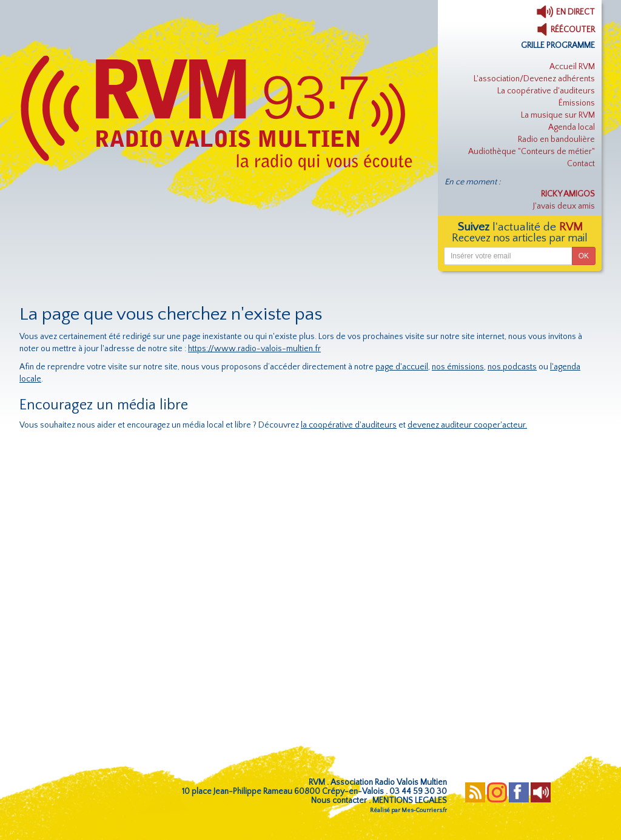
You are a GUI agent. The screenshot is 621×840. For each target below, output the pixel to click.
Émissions (577, 103)
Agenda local (572, 127)
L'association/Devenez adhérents (534, 79)
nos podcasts (512, 367)
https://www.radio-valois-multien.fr (254, 349)
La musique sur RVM (558, 115)
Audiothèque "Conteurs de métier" (532, 152)
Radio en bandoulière (556, 139)
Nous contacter (339, 801)
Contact (581, 164)
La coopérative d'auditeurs (546, 91)
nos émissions (458, 367)
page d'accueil (402, 367)
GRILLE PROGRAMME (558, 45)
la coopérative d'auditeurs (349, 425)
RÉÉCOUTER (566, 30)
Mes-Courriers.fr (424, 811)
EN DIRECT (566, 12)
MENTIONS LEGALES (410, 801)
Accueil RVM (572, 67)
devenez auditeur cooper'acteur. (467, 425)
